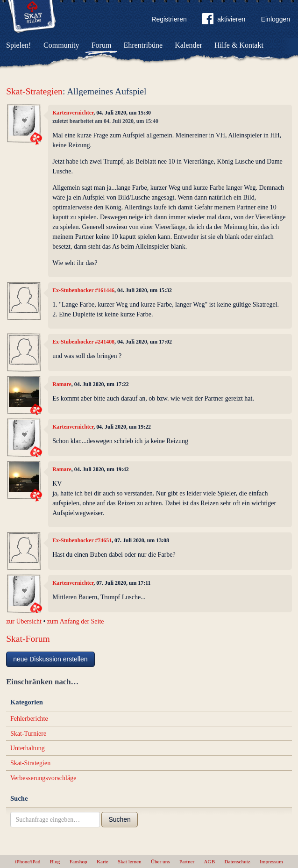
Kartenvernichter (73, 113)
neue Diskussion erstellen (50, 659)
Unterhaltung (28, 748)
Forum (102, 45)
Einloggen (276, 19)
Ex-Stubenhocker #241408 (83, 342)
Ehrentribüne (143, 45)
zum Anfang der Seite (76, 621)
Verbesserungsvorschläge (43, 778)
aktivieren (224, 21)
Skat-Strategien (34, 91)
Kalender (188, 45)
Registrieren (169, 19)
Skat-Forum (28, 639)
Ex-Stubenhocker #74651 (82, 540)
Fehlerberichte (29, 719)
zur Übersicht (24, 621)
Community (61, 45)
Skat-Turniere (28, 734)
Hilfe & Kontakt (239, 45)
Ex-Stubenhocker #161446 (83, 290)
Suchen (119, 819)
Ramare (62, 384)
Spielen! (18, 45)
